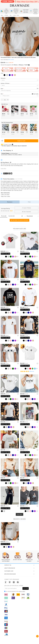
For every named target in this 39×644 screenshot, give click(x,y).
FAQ (29, 202)
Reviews (10, 202)
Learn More (3, 169)
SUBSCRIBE (26, 588)
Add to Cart (21, 141)
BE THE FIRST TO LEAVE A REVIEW (19, 220)
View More (19, 514)
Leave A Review (26, 208)
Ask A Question (26, 212)
